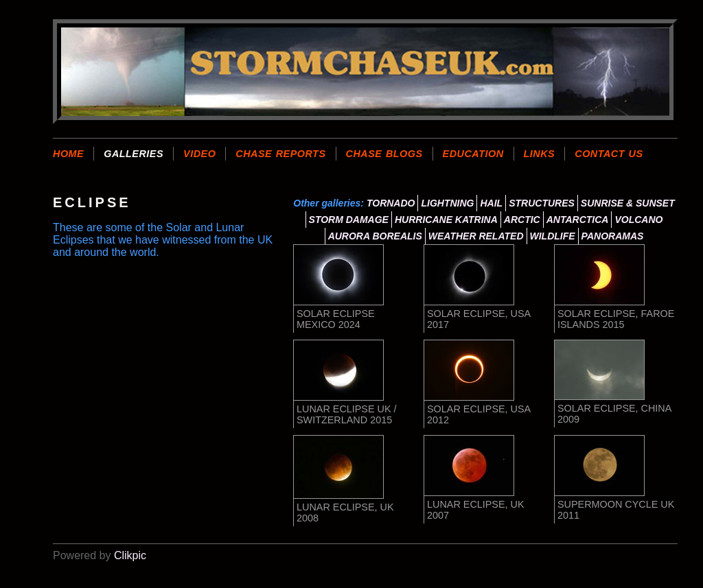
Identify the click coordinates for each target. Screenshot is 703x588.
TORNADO (391, 203)
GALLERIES (134, 154)
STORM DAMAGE (349, 220)
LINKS (540, 154)
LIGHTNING (447, 203)
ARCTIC (522, 220)
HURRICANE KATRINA (446, 220)
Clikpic (130, 555)
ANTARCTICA (578, 220)
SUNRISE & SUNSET (628, 203)
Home (68, 154)
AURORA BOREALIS (375, 236)
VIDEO (199, 154)
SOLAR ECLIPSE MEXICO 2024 (336, 319)
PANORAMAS (613, 236)
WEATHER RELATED (476, 236)
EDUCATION (473, 154)
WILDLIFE (553, 236)
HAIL (491, 203)
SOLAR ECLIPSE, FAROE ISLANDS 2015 (616, 319)
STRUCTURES (542, 203)
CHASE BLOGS (384, 154)
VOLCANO (638, 220)
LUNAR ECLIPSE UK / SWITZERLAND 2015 (347, 414)
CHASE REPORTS (280, 154)
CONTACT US (609, 154)
